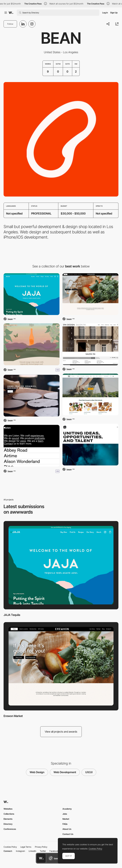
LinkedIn (32, 851)
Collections (9, 814)
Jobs (65, 814)
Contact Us (68, 834)
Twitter (43, 851)
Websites (8, 809)
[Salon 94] (90, 344)
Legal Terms (26, 847)
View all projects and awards (61, 732)
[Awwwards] (11, 13)
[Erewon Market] (90, 294)
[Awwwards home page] (41, 858)
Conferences (10, 829)
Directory (8, 824)
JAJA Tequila (12, 615)
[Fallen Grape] (32, 344)
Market (66, 819)
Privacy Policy (41, 847)
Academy (67, 809)
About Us (67, 829)
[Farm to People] (90, 394)
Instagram (21, 851)
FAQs (65, 824)
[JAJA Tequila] (32, 294)
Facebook (54, 851)
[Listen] (32, 446)
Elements (8, 819)
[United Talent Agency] (90, 445)
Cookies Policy (10, 847)
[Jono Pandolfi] (32, 396)
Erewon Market (13, 716)
